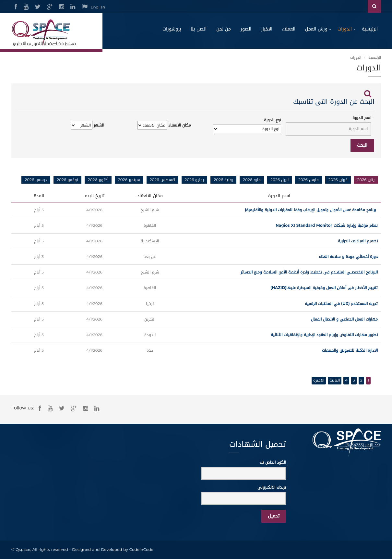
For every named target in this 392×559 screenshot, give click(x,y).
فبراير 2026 (338, 180)
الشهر (99, 125)
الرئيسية (370, 29)
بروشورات (172, 29)
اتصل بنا (199, 29)
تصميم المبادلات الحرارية (358, 241)
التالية (335, 380)
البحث (362, 145)
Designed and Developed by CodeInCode (113, 550)
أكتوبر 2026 (98, 180)
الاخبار (267, 29)
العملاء (289, 29)
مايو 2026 (252, 180)
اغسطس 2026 (162, 180)
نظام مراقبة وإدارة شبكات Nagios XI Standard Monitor (325, 225)
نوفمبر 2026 (67, 180)
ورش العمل (316, 29)
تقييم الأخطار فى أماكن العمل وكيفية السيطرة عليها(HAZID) (324, 288)
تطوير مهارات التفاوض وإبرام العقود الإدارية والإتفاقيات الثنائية (324, 335)
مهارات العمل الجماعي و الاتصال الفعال (344, 319)
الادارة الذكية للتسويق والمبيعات (350, 350)
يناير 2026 (366, 180)
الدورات (345, 29)
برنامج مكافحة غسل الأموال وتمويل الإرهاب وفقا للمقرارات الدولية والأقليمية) (311, 210)
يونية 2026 (223, 180)
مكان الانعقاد (180, 125)
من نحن (224, 29)
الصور (246, 29)
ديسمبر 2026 (36, 180)
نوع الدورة (273, 120)
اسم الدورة (362, 118)
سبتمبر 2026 (129, 180)
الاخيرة (319, 380)
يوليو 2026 (195, 180)
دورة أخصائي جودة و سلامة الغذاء (348, 257)
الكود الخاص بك (273, 462)
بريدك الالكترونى (272, 487)
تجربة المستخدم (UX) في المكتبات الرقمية (341, 304)
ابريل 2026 (279, 180)
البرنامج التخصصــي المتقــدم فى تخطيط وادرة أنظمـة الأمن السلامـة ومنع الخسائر (309, 272)
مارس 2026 (309, 180)
